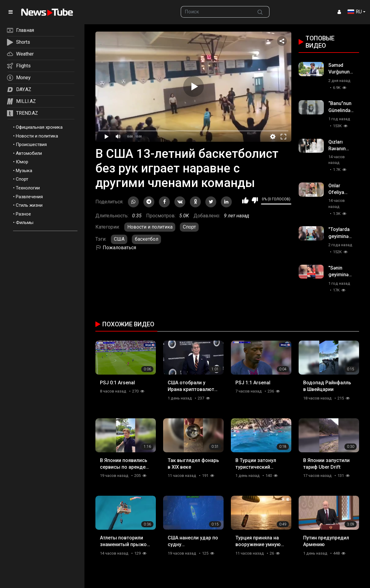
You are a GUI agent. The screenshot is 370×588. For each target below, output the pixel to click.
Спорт (22, 179)
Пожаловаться (116, 248)
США (119, 239)
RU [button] (355, 12)
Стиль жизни (29, 205)
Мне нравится (245, 200)
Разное (23, 214)
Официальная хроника (39, 127)
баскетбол (147, 239)
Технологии (28, 188)
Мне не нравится (255, 200)
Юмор (22, 162)
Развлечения (29, 197)
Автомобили (29, 153)
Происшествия (31, 144)
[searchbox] (216, 12)
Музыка (24, 171)
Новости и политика (37, 136)
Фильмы (25, 223)
